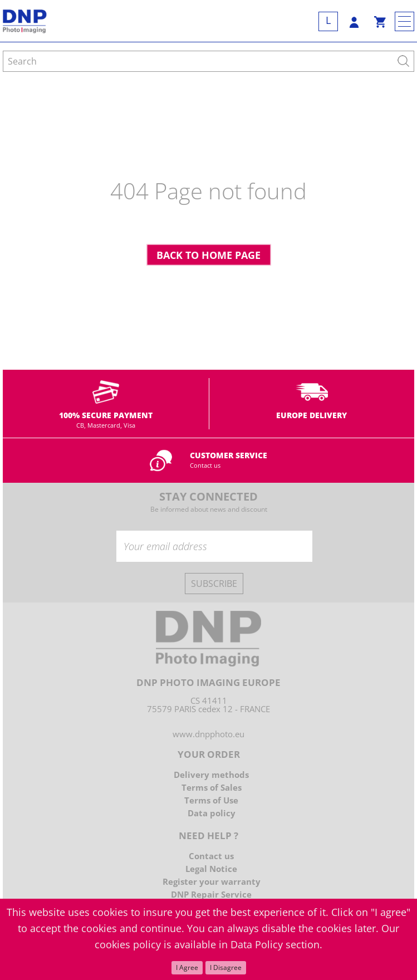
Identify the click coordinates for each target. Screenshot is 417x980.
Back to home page (208, 255)
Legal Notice (211, 869)
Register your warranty (212, 881)
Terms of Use (211, 800)
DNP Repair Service (211, 894)
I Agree (187, 967)
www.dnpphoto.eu (208, 734)
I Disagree (226, 967)
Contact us (205, 465)
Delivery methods (211, 775)
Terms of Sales (212, 787)
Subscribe (214, 584)
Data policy (212, 813)
